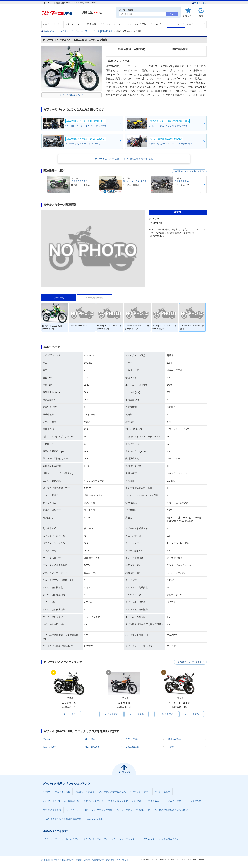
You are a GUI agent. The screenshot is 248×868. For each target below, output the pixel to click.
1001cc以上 (133, 747)
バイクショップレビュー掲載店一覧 (61, 801)
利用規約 (45, 860)
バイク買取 (140, 24)
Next (204, 184)
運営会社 (110, 860)
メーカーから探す (70, 839)
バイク (46, 24)
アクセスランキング (94, 801)
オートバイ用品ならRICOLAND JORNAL (169, 810)
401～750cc (49, 747)
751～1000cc (92, 747)
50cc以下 (48, 739)
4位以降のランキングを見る (191, 662)
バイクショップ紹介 (118, 801)
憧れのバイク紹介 (52, 810)
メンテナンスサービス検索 (112, 792)
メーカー (57, 24)
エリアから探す (147, 839)
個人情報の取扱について (63, 860)
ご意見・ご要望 (83, 860)
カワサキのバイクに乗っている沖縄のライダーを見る (124, 159)
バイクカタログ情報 (102, 810)
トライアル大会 (196, 801)
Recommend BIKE (95, 819)
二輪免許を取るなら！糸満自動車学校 (62, 819)
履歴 (201, 16)
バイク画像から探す (169, 839)
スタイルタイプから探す (96, 839)
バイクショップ (107, 24)
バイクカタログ (176, 24)
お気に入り (188, 16)
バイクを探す (69, 714)
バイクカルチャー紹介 (77, 810)
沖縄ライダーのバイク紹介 (57, 792)
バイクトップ (50, 839)
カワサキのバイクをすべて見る (189, 171)
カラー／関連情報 (94, 298)
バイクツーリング (196, 24)
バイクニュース (156, 801)
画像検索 (92, 24)
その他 (172, 747)
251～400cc (174, 739)
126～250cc (133, 739)
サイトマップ (199, 3)
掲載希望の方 (98, 860)
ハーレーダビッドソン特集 (130, 810)
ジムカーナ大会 (176, 801)
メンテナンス (125, 24)
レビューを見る (137, 714)
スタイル (70, 24)
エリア (81, 24)
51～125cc (90, 739)
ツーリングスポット (140, 792)
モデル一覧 (59, 298)
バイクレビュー (157, 24)
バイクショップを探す (123, 839)
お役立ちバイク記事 (85, 792)
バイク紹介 (138, 801)
